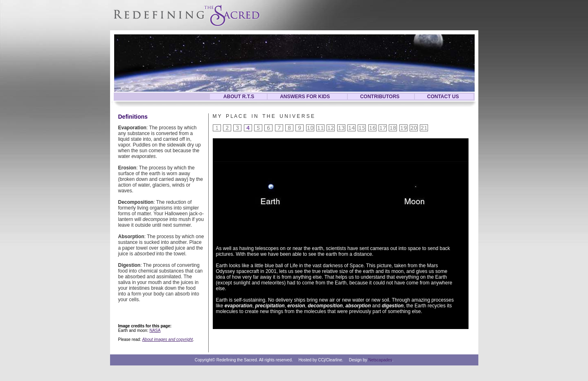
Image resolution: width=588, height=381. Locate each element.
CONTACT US (443, 97)
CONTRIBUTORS (380, 97)
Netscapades (380, 360)
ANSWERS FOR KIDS (305, 97)
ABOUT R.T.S (239, 97)
